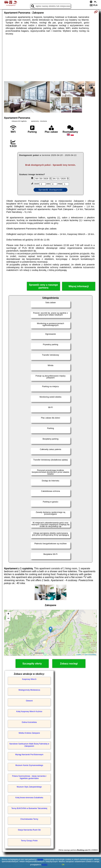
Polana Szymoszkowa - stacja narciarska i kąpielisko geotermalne (29, 777)
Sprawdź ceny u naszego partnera (43, 286)
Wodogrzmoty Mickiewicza (29, 690)
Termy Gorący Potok (29, 841)
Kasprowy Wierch (29, 679)
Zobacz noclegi (69, 664)
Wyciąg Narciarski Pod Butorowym (29, 755)
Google (40, 859)
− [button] (8, 619)
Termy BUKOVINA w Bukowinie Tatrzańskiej (29, 808)
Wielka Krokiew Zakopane (29, 733)
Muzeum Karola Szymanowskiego (29, 765)
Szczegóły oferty (32, 664)
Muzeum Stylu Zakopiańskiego (29, 787)
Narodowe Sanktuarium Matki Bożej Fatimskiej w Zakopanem (29, 745)
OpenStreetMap (90, 654)
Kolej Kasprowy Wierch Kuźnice (29, 711)
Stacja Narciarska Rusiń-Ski (29, 830)
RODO (45, 865)
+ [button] (8, 614)
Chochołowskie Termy (29, 819)
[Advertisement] (50, 58)
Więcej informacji (79, 286)
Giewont (29, 701)
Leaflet (79, 654)
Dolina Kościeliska (29, 722)
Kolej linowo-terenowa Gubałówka (29, 798)
